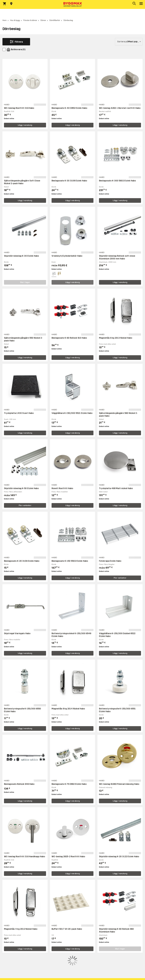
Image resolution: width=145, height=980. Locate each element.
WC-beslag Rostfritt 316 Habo (19, 108)
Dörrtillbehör (55, 20)
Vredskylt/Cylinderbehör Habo (67, 256)
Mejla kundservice (13, 977)
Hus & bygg (15, 20)
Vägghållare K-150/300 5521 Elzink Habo (72, 413)
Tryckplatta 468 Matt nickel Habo (116, 488)
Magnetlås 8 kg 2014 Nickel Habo (68, 709)
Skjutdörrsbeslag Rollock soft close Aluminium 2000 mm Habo (117, 257)
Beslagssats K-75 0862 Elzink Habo (69, 784)
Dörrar (43, 20)
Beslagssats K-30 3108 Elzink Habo (69, 181)
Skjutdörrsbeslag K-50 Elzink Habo (21, 488)
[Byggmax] (73, 4)
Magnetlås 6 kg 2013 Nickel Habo (116, 338)
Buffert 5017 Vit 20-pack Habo (67, 929)
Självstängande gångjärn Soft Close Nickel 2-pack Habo (22, 182)
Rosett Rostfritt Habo (62, 488)
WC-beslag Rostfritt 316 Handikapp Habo (24, 857)
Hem (5, 20)
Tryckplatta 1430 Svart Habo (19, 413)
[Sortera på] (129, 42)
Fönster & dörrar (30, 20)
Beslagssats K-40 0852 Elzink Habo (69, 108)
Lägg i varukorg (25, 125)
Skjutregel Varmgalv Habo (17, 633)
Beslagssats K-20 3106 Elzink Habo (22, 561)
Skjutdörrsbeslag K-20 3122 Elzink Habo (119, 857)
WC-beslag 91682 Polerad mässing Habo (119, 784)
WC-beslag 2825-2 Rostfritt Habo (68, 857)
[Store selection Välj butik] (11, 4)
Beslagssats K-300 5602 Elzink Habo (117, 181)
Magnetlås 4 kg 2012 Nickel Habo (21, 929)
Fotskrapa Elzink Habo (110, 561)
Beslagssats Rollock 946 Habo (19, 784)
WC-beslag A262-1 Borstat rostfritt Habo (120, 108)
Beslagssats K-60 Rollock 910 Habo (69, 338)
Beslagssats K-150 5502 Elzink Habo (70, 561)
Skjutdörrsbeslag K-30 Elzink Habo (21, 256)
